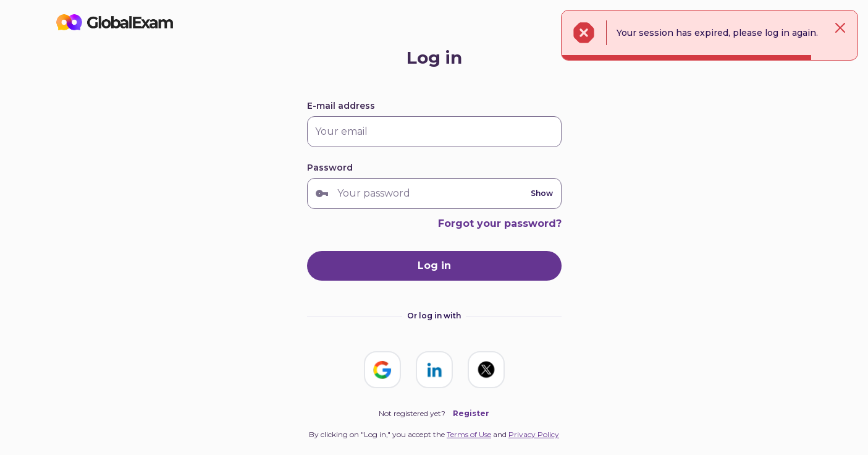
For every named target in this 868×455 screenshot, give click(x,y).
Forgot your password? (500, 223)
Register (471, 413)
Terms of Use (469, 434)
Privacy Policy (534, 434)
